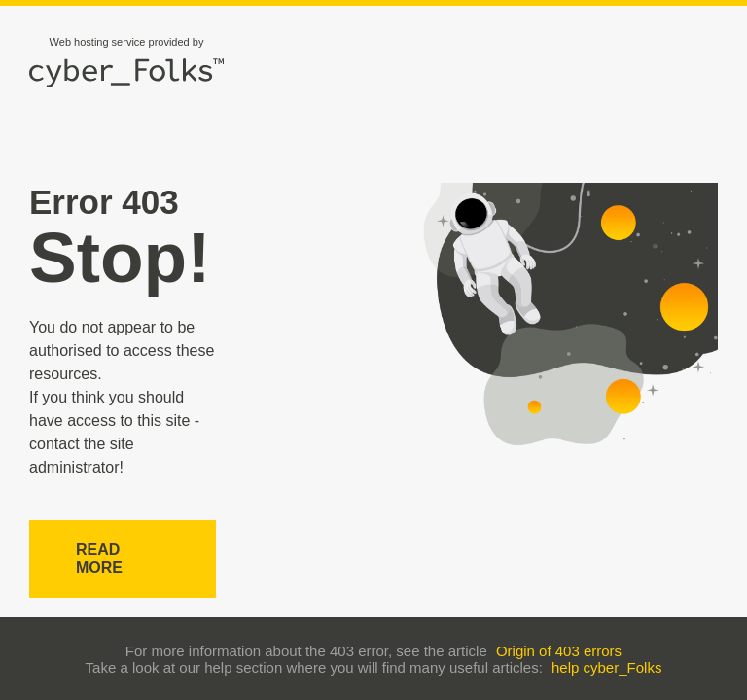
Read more (99, 559)
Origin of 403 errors (559, 651)
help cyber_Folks (606, 667)
